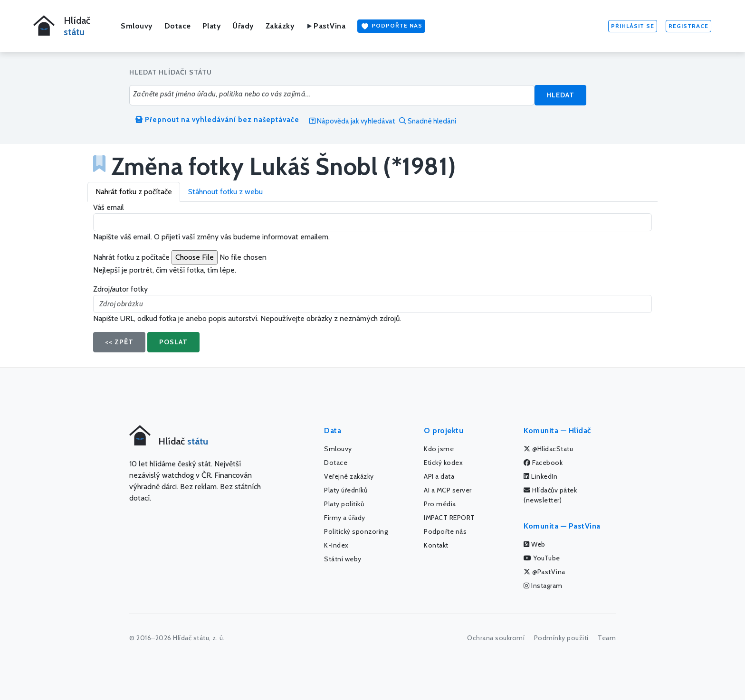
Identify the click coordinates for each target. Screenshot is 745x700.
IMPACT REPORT (449, 518)
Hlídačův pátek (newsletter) (550, 495)
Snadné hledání (428, 121)
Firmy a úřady (345, 518)
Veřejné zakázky (349, 476)
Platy (212, 26)
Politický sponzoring (356, 531)
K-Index (336, 545)
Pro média (440, 504)
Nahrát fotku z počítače (131, 257)
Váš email (109, 207)
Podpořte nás (391, 26)
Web (535, 544)
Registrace (688, 26)
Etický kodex (443, 463)
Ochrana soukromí (496, 638)
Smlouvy (137, 26)
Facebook (543, 463)
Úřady (243, 26)
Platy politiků (344, 504)
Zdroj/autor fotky (120, 289)
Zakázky (280, 26)
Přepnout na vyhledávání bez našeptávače (217, 120)
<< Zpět (119, 342)
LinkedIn (540, 476)
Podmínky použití (561, 638)
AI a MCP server (448, 490)
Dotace (178, 26)
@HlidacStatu (548, 449)
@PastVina (544, 572)
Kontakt (436, 545)
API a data (439, 476)
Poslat (173, 342)
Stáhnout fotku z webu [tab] (225, 192)
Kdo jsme (439, 449)
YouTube (542, 558)
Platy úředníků (346, 490)
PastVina (326, 26)
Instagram (543, 586)
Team (607, 638)
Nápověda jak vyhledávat (352, 121)
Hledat (560, 95)
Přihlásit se (633, 26)
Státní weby (343, 559)
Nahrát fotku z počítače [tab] (134, 192)
